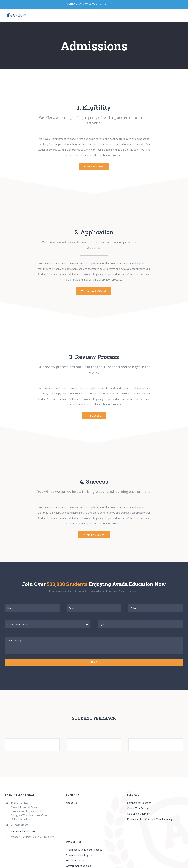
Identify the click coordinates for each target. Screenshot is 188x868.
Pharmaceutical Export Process (84, 850)
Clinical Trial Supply (138, 808)
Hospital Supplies (76, 860)
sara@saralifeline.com (110, 4)
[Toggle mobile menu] (181, 17)
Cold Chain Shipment (139, 814)
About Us (71, 803)
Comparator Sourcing (139, 803)
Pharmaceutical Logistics (80, 855)
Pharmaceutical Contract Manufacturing (150, 819)
